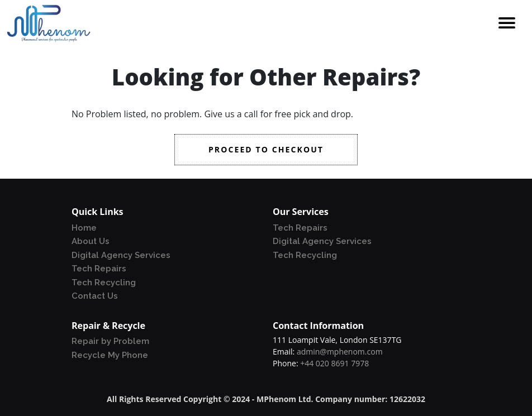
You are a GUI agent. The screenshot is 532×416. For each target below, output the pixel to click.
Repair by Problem (110, 341)
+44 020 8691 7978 (334, 363)
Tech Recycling (104, 283)
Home (84, 228)
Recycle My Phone (110, 355)
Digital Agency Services (121, 255)
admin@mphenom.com (340, 352)
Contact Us (95, 296)
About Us (91, 241)
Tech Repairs (99, 269)
